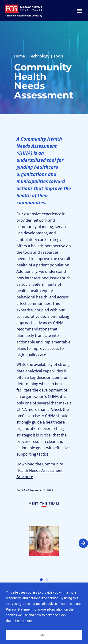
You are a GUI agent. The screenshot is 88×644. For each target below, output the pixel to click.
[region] (44, 613)
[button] (83, 543)
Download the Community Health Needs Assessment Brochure (40, 470)
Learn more (24, 621)
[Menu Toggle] (79, 11)
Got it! (44, 635)
